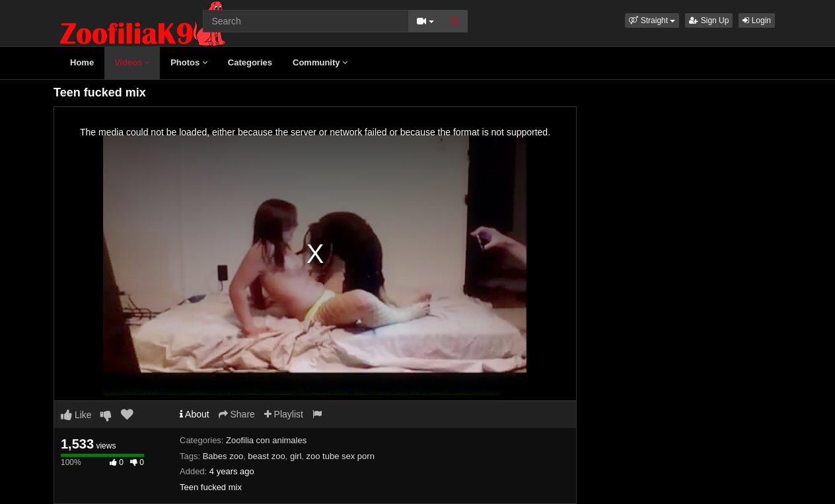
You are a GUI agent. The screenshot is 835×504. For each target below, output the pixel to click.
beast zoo (266, 456)
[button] (652, 20)
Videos (132, 62)
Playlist (284, 414)
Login (757, 20)
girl (296, 456)
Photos (189, 62)
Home (82, 62)
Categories (250, 62)
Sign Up (709, 20)
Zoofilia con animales (266, 440)
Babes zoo (223, 456)
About (195, 414)
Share (237, 414)
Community (320, 62)
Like (76, 415)
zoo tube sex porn (341, 456)
